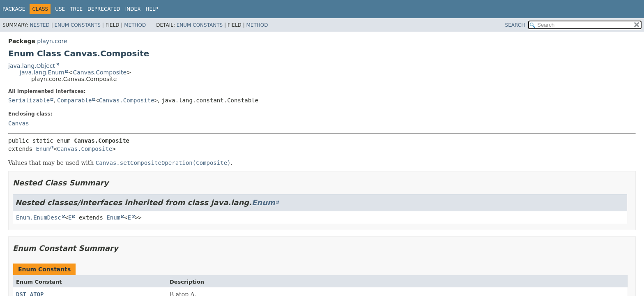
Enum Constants (77, 25)
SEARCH (515, 25)
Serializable (29, 100)
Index (133, 9)
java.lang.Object (32, 66)
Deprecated (104, 9)
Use (60, 9)
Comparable (74, 100)
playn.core (52, 41)
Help (152, 9)
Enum (43, 149)
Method (135, 25)
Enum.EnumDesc (39, 217)
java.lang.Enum (42, 72)
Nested (39, 25)
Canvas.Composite (100, 72)
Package (14, 9)
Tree (76, 9)
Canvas (19, 123)
